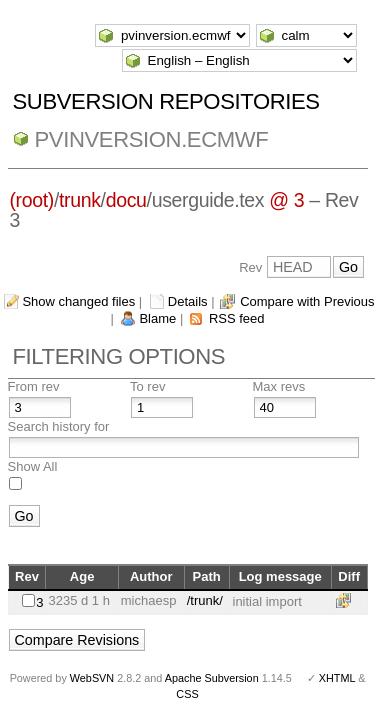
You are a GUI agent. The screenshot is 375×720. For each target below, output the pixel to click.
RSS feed (237, 318)
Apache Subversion (212, 678)
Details (188, 301)
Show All (33, 466)
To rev (147, 386)
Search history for (59, 426)
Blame (157, 318)
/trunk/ (205, 600)
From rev (34, 386)
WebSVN (92, 678)
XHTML (337, 678)
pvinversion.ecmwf (152, 139)
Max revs (279, 386)
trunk (80, 200)
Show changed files (78, 301)
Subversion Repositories (166, 101)
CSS (187, 694)
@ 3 (286, 200)
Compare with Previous (307, 301)
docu (126, 200)
